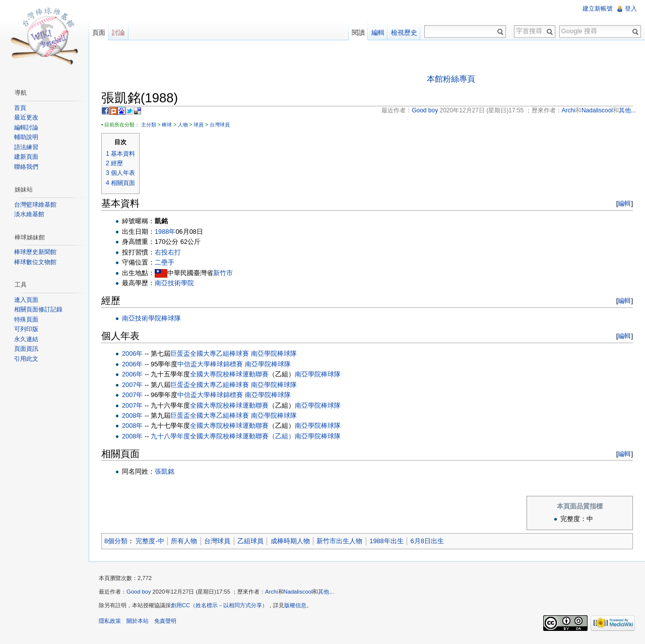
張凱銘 (165, 471)
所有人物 (184, 541)
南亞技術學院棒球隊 (151, 318)
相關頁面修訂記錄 (38, 309)
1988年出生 (386, 541)
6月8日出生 (427, 541)
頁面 (99, 33)
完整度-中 (150, 541)
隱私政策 (110, 621)
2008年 (132, 415)
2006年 (132, 353)
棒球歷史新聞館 (35, 252)
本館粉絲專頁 (451, 79)
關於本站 (138, 621)
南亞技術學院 (174, 283)
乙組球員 (250, 541)
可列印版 (26, 329)
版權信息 (295, 605)
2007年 (132, 385)
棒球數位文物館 (35, 262)
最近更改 (26, 117)
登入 (631, 9)
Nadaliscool (298, 592)
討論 (118, 33)
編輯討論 (26, 127)
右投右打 (168, 252)
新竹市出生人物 (339, 541)
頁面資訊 (26, 349)
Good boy (139, 592)
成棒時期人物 (290, 541)
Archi (272, 592)
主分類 (149, 125)
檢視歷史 (404, 33)
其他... (326, 592)
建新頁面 (26, 157)
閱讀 (358, 33)
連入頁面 (26, 300)
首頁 (20, 108)
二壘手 (165, 262)
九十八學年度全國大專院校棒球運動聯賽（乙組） (223, 436)
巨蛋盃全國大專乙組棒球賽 (210, 353)
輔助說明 (26, 137)
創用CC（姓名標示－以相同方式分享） (219, 605)
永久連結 (26, 339)
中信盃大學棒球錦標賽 (210, 364)
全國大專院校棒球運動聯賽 (229, 374)
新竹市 (223, 273)
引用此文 (26, 359)
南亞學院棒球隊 (274, 353)
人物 (183, 125)
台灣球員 (220, 125)
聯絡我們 (26, 167)
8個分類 (116, 541)
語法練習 (26, 147)
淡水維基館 (29, 214)
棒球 (167, 125)
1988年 (165, 232)
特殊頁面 (26, 319)
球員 (199, 125)
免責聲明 (165, 621)
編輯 (624, 203)
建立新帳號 (598, 9)
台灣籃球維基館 (35, 205)
